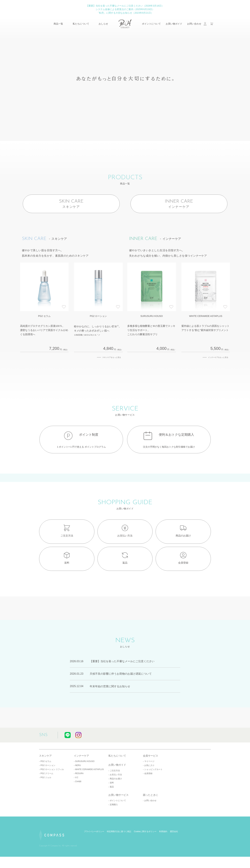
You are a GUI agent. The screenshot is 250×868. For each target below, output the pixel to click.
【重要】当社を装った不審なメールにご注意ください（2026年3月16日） (125, 6)
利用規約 (163, 849)
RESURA (79, 791)
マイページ (149, 779)
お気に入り (149, 783)
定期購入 (114, 822)
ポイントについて (151, 24)
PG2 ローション (48, 783)
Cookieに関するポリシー (145, 849)
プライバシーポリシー (94, 849)
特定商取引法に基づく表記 (119, 849)
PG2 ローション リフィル (52, 787)
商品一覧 (58, 24)
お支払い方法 (116, 792)
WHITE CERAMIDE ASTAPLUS (90, 787)
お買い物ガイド (174, 24)
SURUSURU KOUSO (85, 779)
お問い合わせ (194, 24)
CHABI (78, 799)
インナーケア (81, 773)
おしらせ (103, 24)
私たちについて (81, 24)
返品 (112, 804)
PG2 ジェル (46, 795)
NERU (78, 783)
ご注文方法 (115, 788)
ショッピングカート (153, 787)
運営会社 (174, 849)
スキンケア (45, 773)
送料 (112, 800)
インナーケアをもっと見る (218, 362)
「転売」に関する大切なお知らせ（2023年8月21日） (125, 13)
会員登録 (148, 791)
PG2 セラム (46, 779)
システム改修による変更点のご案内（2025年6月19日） (125, 9)
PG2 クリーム (47, 791)
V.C (77, 795)
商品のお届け (116, 796)
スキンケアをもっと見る (112, 362)
